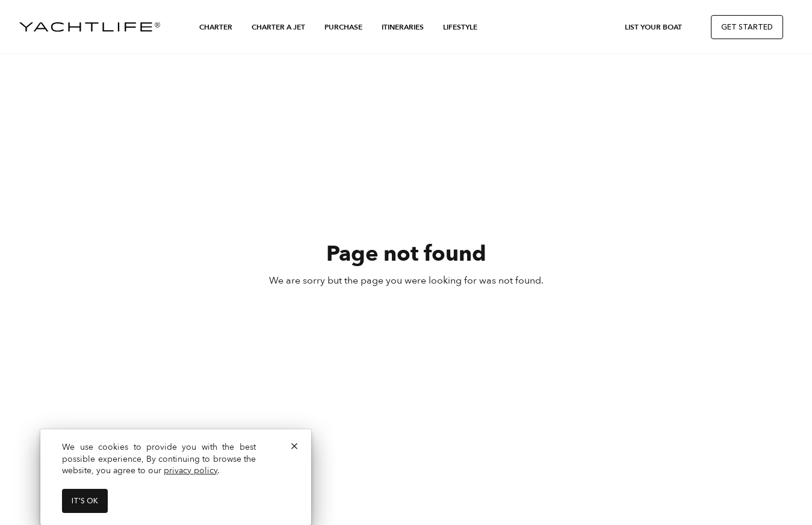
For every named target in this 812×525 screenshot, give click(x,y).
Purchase (343, 27)
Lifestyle (460, 27)
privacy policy (191, 471)
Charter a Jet (278, 27)
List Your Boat (653, 27)
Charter (216, 27)
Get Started (747, 27)
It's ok (85, 501)
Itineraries (403, 27)
